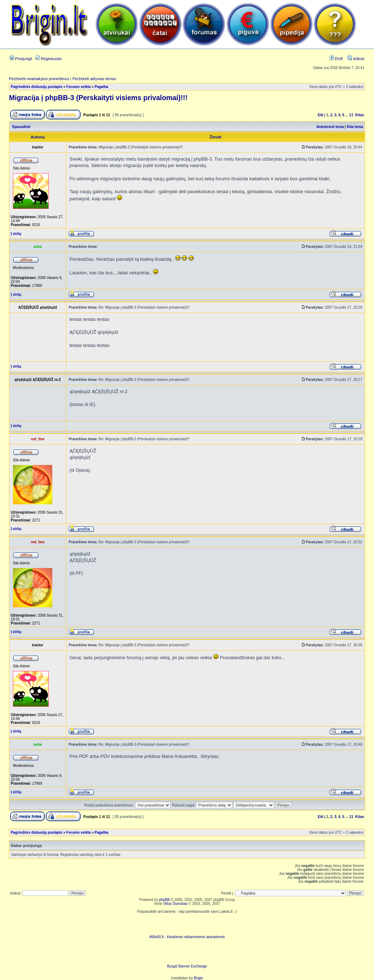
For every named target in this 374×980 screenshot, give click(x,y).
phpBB (164, 900)
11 (351, 115)
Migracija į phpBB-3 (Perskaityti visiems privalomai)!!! (98, 98)
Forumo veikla (78, 87)
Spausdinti (21, 127)
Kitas (360, 115)
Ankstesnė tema (330, 127)
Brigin (198, 978)
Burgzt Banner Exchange (187, 966)
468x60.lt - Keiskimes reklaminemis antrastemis (187, 937)
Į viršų (16, 234)
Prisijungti (21, 59)
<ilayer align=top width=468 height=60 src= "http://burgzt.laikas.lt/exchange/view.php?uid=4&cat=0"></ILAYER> (187, 954)
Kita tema (355, 127)
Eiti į (322, 115)
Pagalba (101, 87)
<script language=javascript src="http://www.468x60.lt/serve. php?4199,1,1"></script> (187, 924)
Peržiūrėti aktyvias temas (94, 79)
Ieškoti (356, 59)
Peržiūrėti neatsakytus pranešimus (39, 79)
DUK (336, 59)
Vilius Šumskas (176, 904)
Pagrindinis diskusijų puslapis (37, 87)
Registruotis (49, 59)
